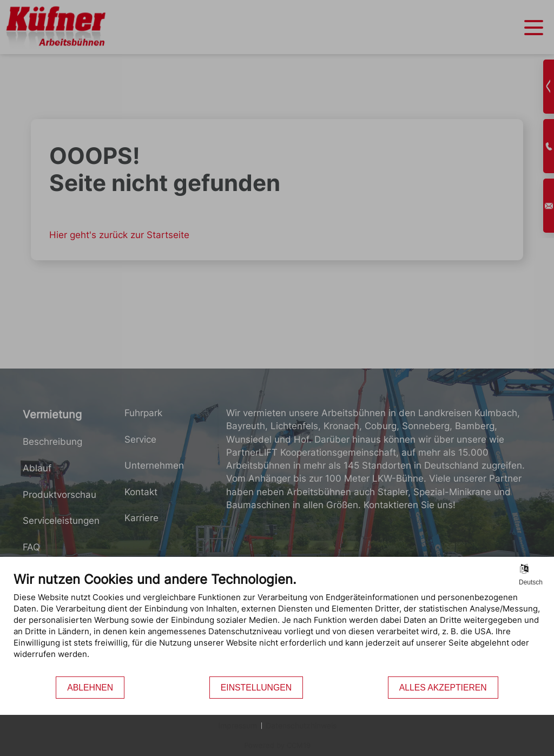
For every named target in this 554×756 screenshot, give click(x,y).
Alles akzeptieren (443, 688)
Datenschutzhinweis (301, 725)
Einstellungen (256, 688)
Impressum (238, 725)
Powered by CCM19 (277, 745)
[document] (277, 623)
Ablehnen (90, 688)
